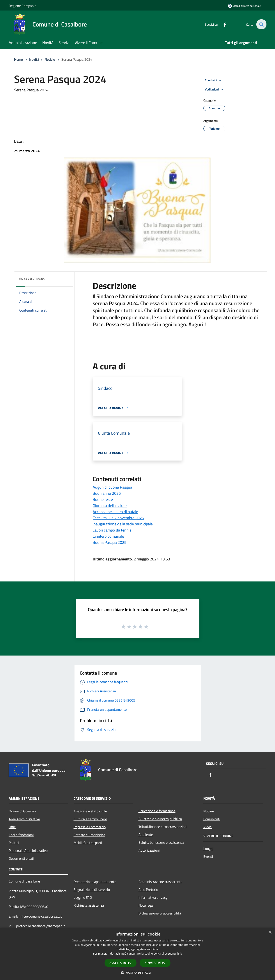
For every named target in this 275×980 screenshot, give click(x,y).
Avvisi (208, 827)
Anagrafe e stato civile (90, 811)
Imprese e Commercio (90, 827)
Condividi (214, 80)
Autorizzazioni (149, 850)
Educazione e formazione (157, 811)
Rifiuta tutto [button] (155, 963)
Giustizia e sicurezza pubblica (160, 819)
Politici (14, 843)
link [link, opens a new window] (180, 954)
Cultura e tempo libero (90, 819)
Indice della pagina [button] (32, 279)
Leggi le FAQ (83, 897)
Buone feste (103, 499)
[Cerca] (261, 24)
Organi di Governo (22, 811)
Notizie (50, 59)
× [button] (270, 932)
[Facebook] (222, 24)
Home (18, 59)
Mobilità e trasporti (88, 843)
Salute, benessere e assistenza (161, 842)
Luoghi (208, 849)
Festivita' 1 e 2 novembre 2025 (118, 518)
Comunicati (212, 819)
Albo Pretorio (148, 890)
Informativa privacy (153, 897)
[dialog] (137, 954)
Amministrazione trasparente (160, 882)
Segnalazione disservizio (92, 890)
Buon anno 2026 (107, 493)
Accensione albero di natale (115, 512)
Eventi (208, 856)
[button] (138, 973)
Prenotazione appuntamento (95, 882)
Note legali (146, 905)
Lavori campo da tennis (112, 530)
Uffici (13, 827)
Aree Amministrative (24, 819)
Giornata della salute (110, 506)
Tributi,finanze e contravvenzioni (163, 827)
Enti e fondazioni (21, 835)
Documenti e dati (21, 858)
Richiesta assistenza (89, 905)
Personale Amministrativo (28, 851)
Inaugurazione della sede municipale (123, 524)
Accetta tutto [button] (121, 963)
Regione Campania (23, 6)
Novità (34, 59)
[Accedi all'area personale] (244, 6)
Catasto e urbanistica (89, 835)
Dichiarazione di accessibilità (160, 913)
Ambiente (146, 835)
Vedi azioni (215, 90)
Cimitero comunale (108, 536)
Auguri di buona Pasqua (112, 487)
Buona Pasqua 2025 (110, 542)
